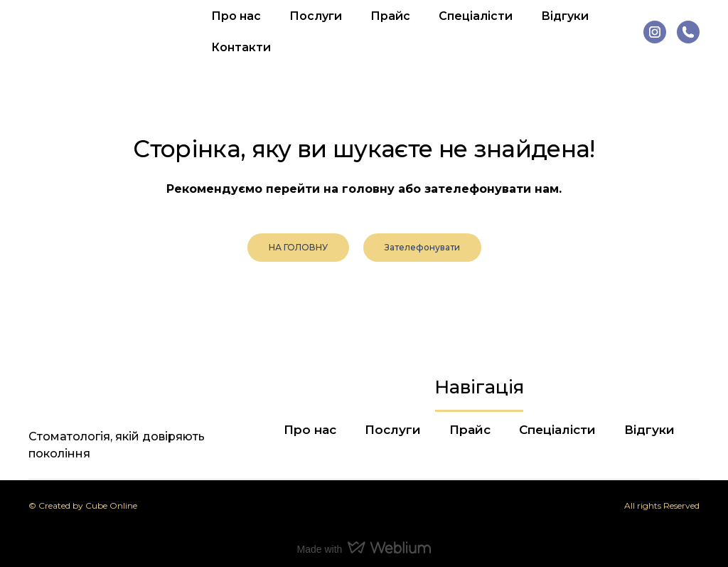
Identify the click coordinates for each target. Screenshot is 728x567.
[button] (655, 32)
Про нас (236, 16)
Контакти (241, 47)
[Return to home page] (91, 32)
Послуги (316, 16)
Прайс (390, 16)
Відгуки (565, 16)
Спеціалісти (476, 16)
